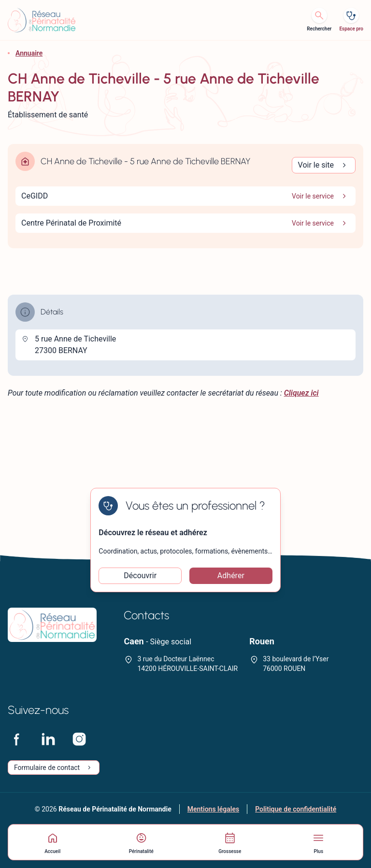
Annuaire (29, 53)
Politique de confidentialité (296, 809)
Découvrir (140, 576)
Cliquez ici (301, 393)
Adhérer (231, 576)
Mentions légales (213, 809)
